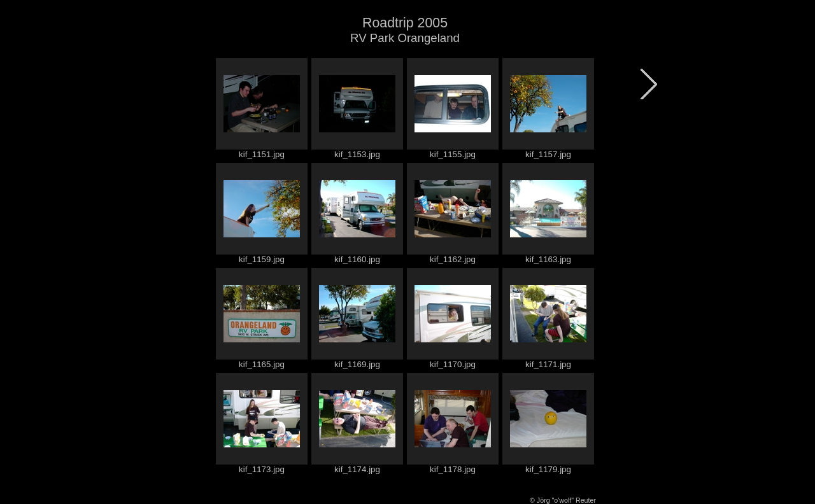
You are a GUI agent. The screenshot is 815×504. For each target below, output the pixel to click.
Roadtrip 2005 (405, 23)
